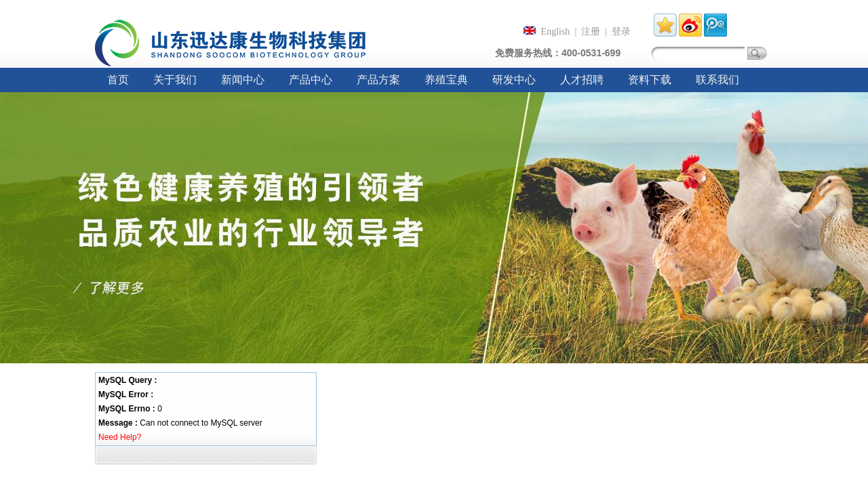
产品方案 (378, 80)
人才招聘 (582, 80)
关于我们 (175, 80)
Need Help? (120, 437)
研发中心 (514, 80)
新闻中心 (243, 80)
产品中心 (311, 80)
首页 (118, 80)
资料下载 (650, 80)
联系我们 (717, 80)
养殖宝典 (446, 80)
